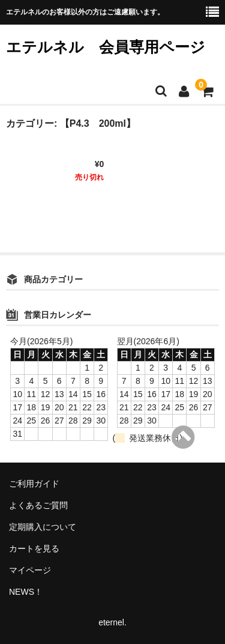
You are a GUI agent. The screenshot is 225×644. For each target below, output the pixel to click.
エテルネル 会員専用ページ (106, 47)
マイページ (30, 570)
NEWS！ (26, 592)
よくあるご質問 (38, 505)
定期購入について (43, 527)
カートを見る (34, 548)
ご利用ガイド (34, 484)
